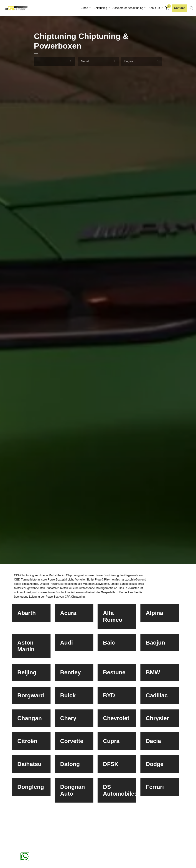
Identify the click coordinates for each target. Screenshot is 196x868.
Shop (85, 8)
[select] (71, 61)
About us (154, 8)
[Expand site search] (191, 8)
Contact (179, 8)
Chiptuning (100, 8)
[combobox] (55, 62)
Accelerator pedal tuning (128, 8)
